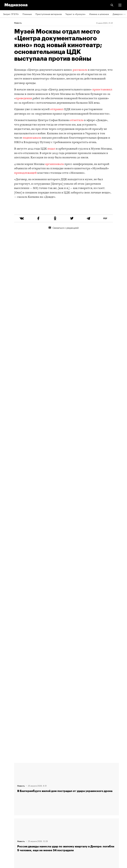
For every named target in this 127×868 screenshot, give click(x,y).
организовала (55, 164)
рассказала (80, 70)
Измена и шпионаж (99, 14)
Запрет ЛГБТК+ (11, 14)
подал (51, 149)
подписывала (32, 138)
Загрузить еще (67, 657)
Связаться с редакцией (64, 239)
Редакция (8, 767)
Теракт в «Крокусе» (75, 14)
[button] (120, 5)
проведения (24, 98)
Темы (6, 793)
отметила (77, 120)
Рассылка (8, 811)
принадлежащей (25, 173)
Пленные (27, 14)
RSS (7, 802)
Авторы (7, 785)
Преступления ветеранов (49, 14)
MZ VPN (7, 820)
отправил (57, 109)
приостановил (102, 90)
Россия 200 (9, 829)
